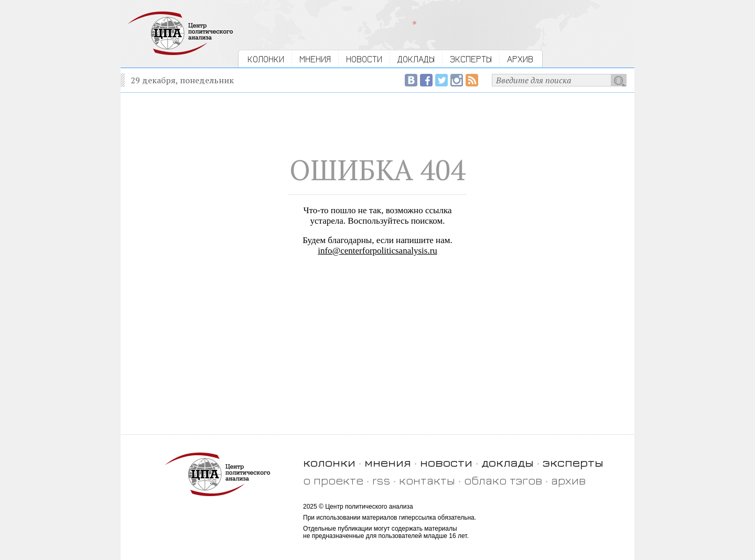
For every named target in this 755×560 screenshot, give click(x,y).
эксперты (573, 462)
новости (446, 462)
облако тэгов (503, 480)
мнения (388, 462)
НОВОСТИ (364, 59)
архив (568, 480)
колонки (329, 462)
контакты (427, 480)
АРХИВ (520, 59)
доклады (508, 462)
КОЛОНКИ (266, 59)
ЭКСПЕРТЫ (471, 59)
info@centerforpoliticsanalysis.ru (377, 251)
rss (381, 480)
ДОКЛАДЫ (416, 59)
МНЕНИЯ (315, 59)
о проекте (333, 480)
